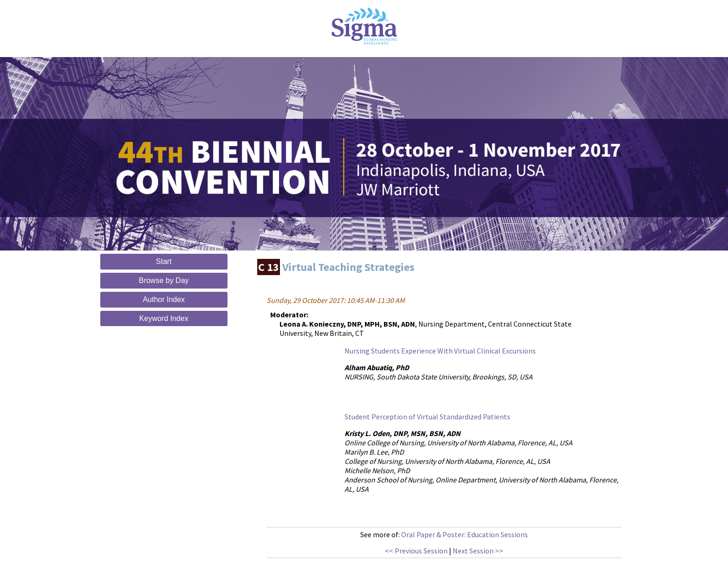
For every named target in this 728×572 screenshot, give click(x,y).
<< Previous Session (416, 551)
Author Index (164, 299)
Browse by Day (164, 280)
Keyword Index (164, 318)
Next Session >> (478, 551)
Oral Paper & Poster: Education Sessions (465, 534)
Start (164, 261)
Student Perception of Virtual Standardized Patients (427, 417)
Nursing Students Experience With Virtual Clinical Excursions (440, 351)
